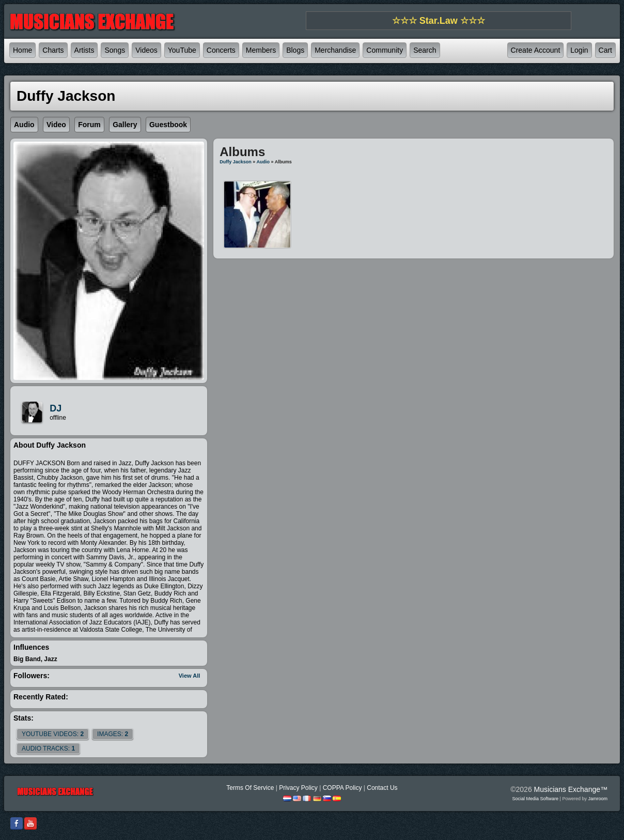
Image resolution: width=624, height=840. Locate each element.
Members (261, 50)
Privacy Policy (298, 788)
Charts (53, 50)
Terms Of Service (250, 788)
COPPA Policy (342, 788)
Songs (115, 50)
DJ (56, 408)
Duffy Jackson (236, 162)
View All (190, 676)
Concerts (221, 50)
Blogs (295, 50)
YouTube (182, 50)
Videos (146, 50)
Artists (84, 50)
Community (385, 50)
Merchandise (335, 50)
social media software (536, 799)
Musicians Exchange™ (571, 789)
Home (22, 50)
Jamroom (598, 799)
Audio (263, 162)
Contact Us (382, 788)
